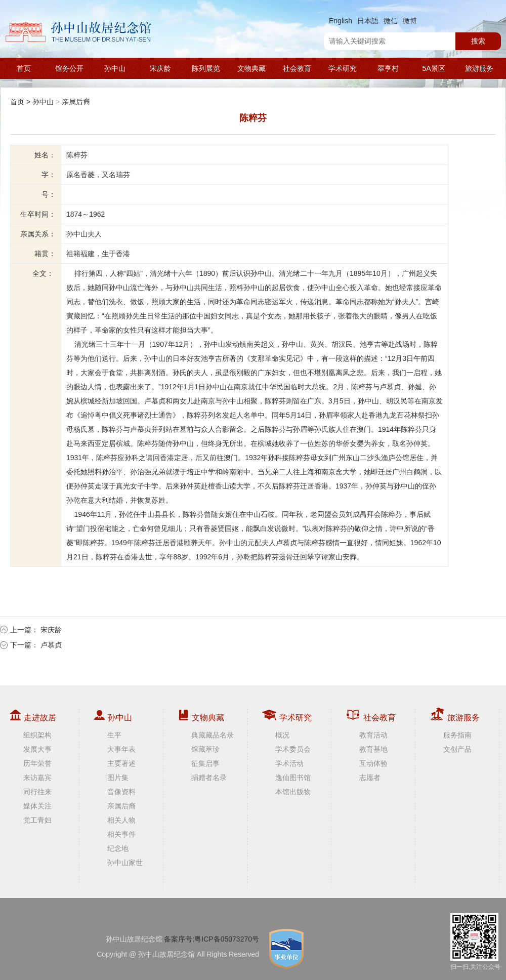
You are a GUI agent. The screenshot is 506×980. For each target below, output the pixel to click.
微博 (410, 21)
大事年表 (121, 749)
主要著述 (121, 763)
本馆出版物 (293, 792)
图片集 (118, 778)
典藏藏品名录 (213, 735)
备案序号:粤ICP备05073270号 (212, 939)
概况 (282, 735)
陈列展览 (206, 68)
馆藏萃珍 (205, 749)
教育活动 (373, 735)
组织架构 (37, 735)
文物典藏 (251, 68)
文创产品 (457, 749)
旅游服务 (479, 68)
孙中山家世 (125, 863)
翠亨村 (388, 68)
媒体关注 (37, 806)
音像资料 (121, 792)
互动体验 (373, 763)
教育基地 (373, 749)
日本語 (368, 21)
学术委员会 (293, 749)
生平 (114, 735)
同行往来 (37, 792)
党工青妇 (37, 820)
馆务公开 (69, 68)
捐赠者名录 (209, 778)
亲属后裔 (76, 102)
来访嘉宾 (37, 778)
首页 (24, 68)
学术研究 (343, 68)
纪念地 (118, 848)
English (341, 21)
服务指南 (457, 735)
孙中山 (115, 68)
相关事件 (121, 834)
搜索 (478, 41)
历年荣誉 (37, 763)
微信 (391, 21)
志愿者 (370, 778)
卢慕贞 (51, 645)
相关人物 (121, 820)
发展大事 (37, 749)
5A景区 (433, 68)
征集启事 (205, 763)
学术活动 (289, 763)
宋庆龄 (160, 68)
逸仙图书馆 (293, 778)
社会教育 (297, 68)
